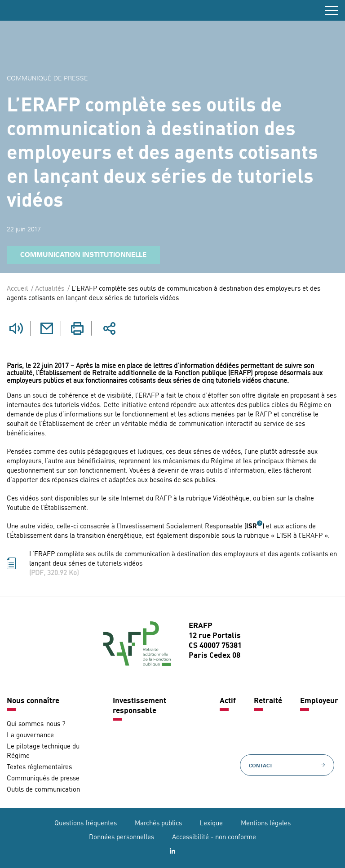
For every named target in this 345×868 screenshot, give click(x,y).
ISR (252, 527)
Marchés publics (158, 824)
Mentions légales (266, 824)
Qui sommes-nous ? (36, 724)
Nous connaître (33, 701)
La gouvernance (30, 736)
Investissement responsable (139, 706)
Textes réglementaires (39, 768)
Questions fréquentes (86, 824)
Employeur (319, 701)
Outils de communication (43, 790)
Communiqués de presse (43, 779)
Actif (228, 701)
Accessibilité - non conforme (214, 838)
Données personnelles (122, 838)
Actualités (50, 289)
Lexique (211, 824)
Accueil (17, 289)
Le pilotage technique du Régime (43, 752)
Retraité (268, 701)
